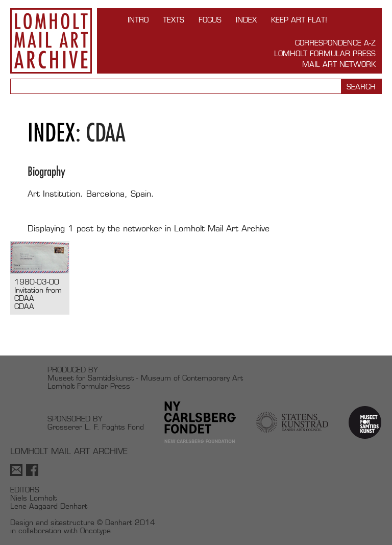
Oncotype (95, 530)
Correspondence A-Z (335, 43)
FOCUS (210, 20)
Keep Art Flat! (299, 20)
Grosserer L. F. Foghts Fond (96, 427)
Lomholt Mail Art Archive (51, 41)
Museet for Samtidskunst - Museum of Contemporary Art (145, 378)
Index (246, 20)
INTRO (138, 20)
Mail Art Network (339, 64)
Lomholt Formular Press (325, 53)
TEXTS (174, 20)
